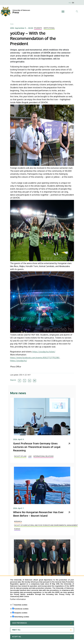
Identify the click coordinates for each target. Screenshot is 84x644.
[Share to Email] (35, 381)
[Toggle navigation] (63, 12)
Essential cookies (21, 609)
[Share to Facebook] (20, 381)
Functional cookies (21, 613)
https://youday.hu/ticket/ (44, 352)
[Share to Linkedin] (30, 381)
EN (73, 3)
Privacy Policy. (65, 599)
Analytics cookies (21, 617)
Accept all (17, 641)
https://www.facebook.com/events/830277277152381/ (35, 358)
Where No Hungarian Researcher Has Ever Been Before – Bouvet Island (38, 514)
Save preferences (20, 628)
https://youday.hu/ (19, 361)
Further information (18, 604)
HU (70, 3)
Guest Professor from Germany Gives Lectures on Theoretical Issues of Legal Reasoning (37, 447)
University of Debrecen (21, 10)
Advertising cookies (22, 621)
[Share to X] (25, 381)
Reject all (16, 634)
